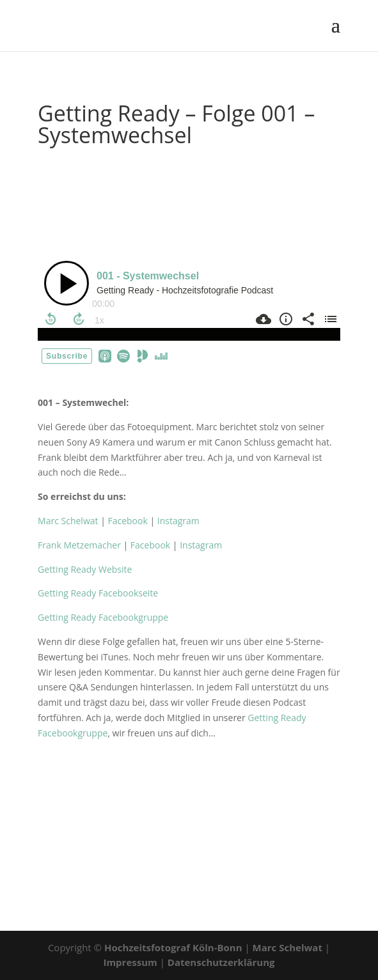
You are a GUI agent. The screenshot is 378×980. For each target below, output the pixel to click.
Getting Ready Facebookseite (98, 593)
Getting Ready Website (85, 569)
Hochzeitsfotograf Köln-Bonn (175, 947)
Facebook (127, 521)
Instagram (178, 521)
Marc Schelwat (68, 521)
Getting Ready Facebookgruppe (105, 617)
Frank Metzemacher (79, 545)
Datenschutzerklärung (221, 962)
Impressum (131, 962)
